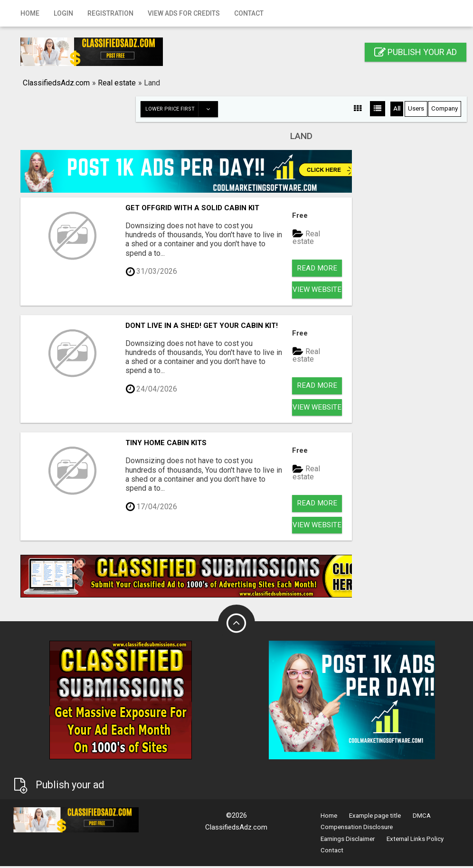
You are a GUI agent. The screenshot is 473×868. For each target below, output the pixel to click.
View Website (317, 291)
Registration (110, 13)
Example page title (375, 822)
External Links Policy (415, 845)
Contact (249, 13)
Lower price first (182, 109)
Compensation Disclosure (357, 834)
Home (30, 13)
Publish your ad (416, 52)
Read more (317, 268)
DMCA (422, 822)
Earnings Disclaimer (348, 845)
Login (63, 13)
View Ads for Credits (184, 13)
